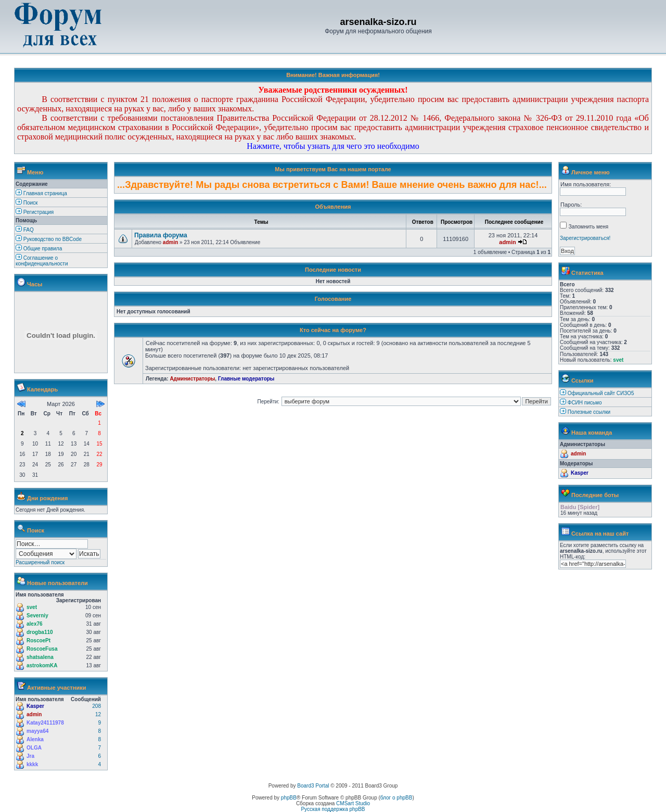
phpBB (289, 798)
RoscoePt (39, 640)
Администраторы (192, 379)
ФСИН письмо (585, 403)
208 (97, 706)
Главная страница (41, 193)
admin (34, 714)
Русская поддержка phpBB (333, 809)
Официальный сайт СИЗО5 (601, 393)
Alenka (35, 739)
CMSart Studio (353, 803)
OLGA (34, 748)
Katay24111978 (45, 723)
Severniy (37, 616)
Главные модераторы (246, 379)
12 (98, 714)
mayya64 (37, 731)
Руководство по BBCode (49, 239)
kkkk (32, 764)
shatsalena (40, 657)
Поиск (27, 203)
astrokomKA (42, 665)
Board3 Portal (313, 786)
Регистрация (35, 212)
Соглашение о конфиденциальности (42, 261)
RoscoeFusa (42, 649)
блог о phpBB (396, 798)
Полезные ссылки (589, 412)
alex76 (35, 624)
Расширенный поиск (40, 562)
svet (32, 607)
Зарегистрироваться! (585, 238)
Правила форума (161, 235)
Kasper (35, 706)
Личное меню (591, 172)
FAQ (25, 230)
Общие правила (39, 249)
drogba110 (40, 632)
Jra (30, 756)
